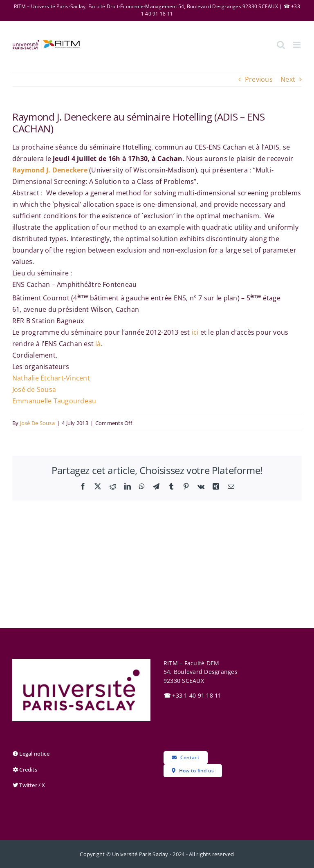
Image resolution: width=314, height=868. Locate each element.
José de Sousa (34, 389)
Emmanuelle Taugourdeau (54, 401)
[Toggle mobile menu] (297, 45)
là (98, 344)
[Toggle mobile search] (281, 45)
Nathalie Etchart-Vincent (51, 378)
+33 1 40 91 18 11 (193, 695)
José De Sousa (37, 423)
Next (288, 79)
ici (195, 332)
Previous (259, 79)
